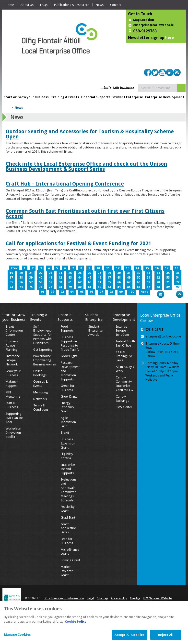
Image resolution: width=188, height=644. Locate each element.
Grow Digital (70, 356)
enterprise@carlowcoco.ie (153, 25)
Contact (116, 5)
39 (31, 278)
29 (109, 273)
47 (109, 278)
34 (158, 273)
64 (99, 282)
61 (70, 282)
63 (90, 282)
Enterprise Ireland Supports (68, 469)
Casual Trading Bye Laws (124, 356)
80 (80, 287)
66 (119, 282)
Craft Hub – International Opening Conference (65, 184)
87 (148, 287)
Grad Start (68, 517)
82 (99, 287)
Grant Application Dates (69, 528)
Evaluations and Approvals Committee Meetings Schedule (69, 490)
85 (129, 287)
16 (157, 268)
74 (21, 287)
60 (60, 282)
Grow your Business (13, 373)
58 (41, 282)
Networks (40, 399)
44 (80, 278)
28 (99, 273)
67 (129, 282)
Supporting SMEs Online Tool (14, 418)
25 (70, 273)
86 (139, 287)
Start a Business (12, 405)
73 (11, 287)
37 (11, 278)
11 (108, 268)
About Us (27, 5)
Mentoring (41, 392)
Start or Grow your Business (26, 97)
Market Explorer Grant (67, 571)
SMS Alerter (124, 407)
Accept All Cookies (129, 637)
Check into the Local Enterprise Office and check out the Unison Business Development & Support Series (86, 166)
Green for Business (68, 388)
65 (109, 282)
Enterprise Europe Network (13, 360)
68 (139, 282)
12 (118, 268)
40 (41, 278)
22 (41, 273)
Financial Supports (96, 97)
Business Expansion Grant (68, 443)
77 (50, 287)
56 (21, 282)
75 (31, 287)
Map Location (144, 20)
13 (128, 268)
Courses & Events (41, 384)
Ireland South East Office (125, 343)
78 (60, 287)
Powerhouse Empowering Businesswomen (45, 360)
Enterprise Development (165, 97)
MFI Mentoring (13, 394)
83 (109, 287)
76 (41, 287)
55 (11, 282)
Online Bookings (40, 373)
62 (80, 282)
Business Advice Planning (12, 345)
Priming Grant (70, 560)
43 (70, 278)
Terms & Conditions (41, 407)
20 (21, 273)
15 (147, 268)
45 (90, 278)
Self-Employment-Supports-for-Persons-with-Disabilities (43, 335)
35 (168, 273)
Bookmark (170, 294)
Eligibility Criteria (67, 456)
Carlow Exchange (123, 399)
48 (119, 278)
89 (168, 287)
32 (139, 273)
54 (178, 278)
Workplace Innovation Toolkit (13, 433)
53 (168, 278)
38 (21, 278)
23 (50, 273)
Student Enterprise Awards (95, 331)
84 (119, 287)
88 (158, 287)
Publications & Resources (72, 5)
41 (50, 278)
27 (90, 273)
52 (158, 278)
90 (178, 287)
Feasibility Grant (68, 509)
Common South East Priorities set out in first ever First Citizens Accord (85, 214)
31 (129, 273)
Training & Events (65, 97)
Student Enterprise (128, 97)
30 (119, 273)
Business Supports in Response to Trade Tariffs (70, 343)
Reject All (165, 637)
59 (50, 282)
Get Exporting (43, 350)
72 (178, 282)
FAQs (44, 5)
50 (139, 278)
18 (176, 268)
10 (98, 268)
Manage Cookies (17, 637)
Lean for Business (67, 541)
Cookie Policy (76, 624)
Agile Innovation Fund (68, 422)
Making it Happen (12, 384)
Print (151, 294)
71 (168, 282)
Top (180, 294)
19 (11, 273)
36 (178, 273)
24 (60, 273)
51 (148, 278)
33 (148, 273)
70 (158, 282)
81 (90, 287)
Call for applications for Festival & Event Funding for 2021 (78, 243)
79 (70, 287)
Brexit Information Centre (14, 331)
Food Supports (67, 329)
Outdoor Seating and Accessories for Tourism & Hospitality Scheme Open (90, 134)
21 (31, 273)
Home (10, 5)
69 (148, 282)
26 (80, 273)
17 (167, 268)
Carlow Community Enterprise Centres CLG (124, 384)
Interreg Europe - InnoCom (122, 331)
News (100, 5)
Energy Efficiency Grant (67, 407)
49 (129, 278)
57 (31, 282)
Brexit (65, 433)
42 (60, 278)
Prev (14, 268)
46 (99, 278)
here (170, 38)
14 (137, 268)
